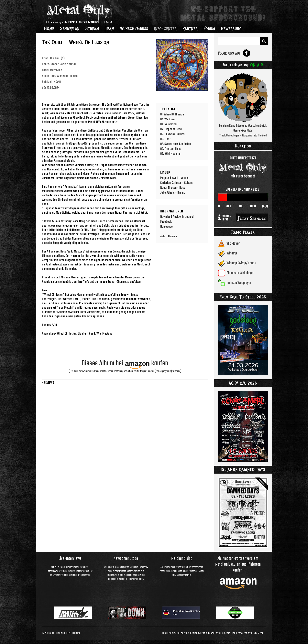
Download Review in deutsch (177, 217)
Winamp (232, 253)
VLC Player (233, 244)
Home (49, 28)
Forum (209, 28)
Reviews (48, 383)
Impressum (48, 633)
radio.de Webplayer (239, 283)
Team (110, 28)
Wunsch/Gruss (134, 28)
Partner (190, 28)
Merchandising (182, 559)
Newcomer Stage (126, 559)
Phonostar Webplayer (240, 273)
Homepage (167, 227)
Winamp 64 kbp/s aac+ (241, 263)
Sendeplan (70, 28)
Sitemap (76, 633)
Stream (92, 28)
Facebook (166, 222)
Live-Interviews (70, 559)
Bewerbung (231, 28)
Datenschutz (63, 633)
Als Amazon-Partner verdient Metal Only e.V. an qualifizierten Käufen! (238, 564)
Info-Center (165, 28)
